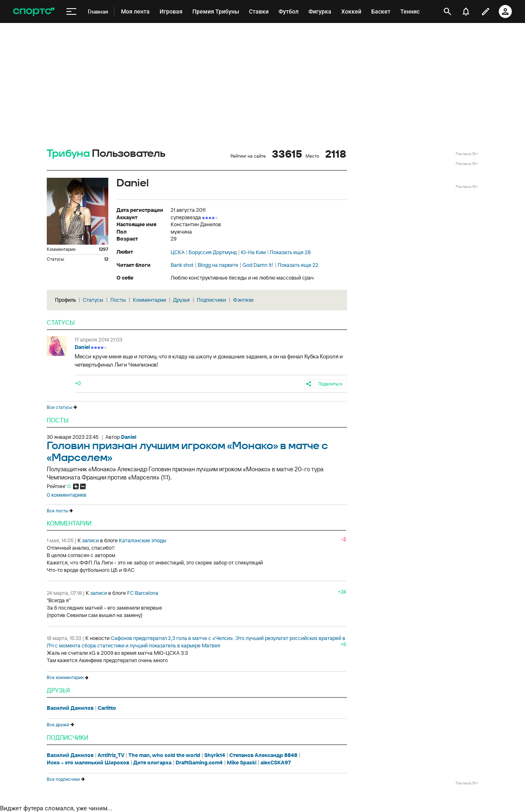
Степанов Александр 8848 (263, 755)
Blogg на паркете (218, 265)
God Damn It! (258, 265)
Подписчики (211, 300)
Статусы (93, 300)
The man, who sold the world (164, 755)
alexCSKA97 (276, 763)
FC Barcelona (143, 593)
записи (90, 540)
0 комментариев (67, 495)
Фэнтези (243, 300)
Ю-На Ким (253, 252)
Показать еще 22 (298, 265)
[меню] (71, 12)
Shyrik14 (215, 755)
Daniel (82, 347)
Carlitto (107, 708)
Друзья (181, 300)
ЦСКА (178, 252)
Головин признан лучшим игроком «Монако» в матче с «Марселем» (187, 452)
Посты (118, 300)
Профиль (65, 300)
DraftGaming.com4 (199, 763)
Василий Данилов (70, 708)
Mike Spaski (242, 763)
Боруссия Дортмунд (213, 252)
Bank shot (182, 265)
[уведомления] (466, 11)
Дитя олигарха (152, 763)
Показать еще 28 (290, 252)
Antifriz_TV (111, 755)
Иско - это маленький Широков (88, 763)
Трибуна (68, 154)
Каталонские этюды (143, 540)
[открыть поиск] (447, 11)
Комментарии (150, 300)
